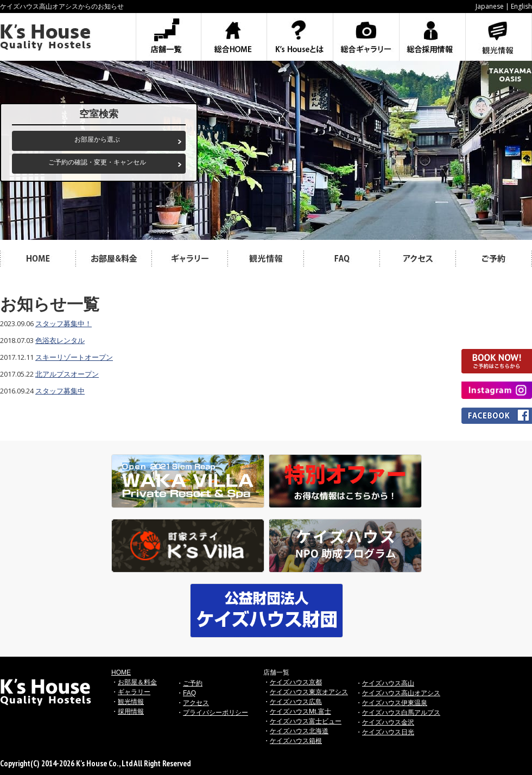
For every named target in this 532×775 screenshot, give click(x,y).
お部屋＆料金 (137, 682)
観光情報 (131, 702)
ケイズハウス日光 (388, 732)
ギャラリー (134, 692)
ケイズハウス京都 (296, 682)
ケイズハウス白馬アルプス (401, 713)
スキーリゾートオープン (74, 357)
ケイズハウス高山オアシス (401, 693)
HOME (121, 672)
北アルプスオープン (67, 374)
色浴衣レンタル (60, 340)
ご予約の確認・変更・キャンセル (97, 162)
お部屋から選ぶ (97, 139)
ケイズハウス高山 (388, 683)
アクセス (196, 703)
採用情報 (131, 712)
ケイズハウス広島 (296, 702)
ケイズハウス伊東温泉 (395, 703)
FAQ (189, 693)
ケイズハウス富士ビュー (306, 721)
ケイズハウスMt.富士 (300, 712)
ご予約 (193, 683)
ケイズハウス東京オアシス (309, 692)
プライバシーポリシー (216, 713)
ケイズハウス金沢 (388, 722)
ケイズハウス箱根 (296, 741)
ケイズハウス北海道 (299, 731)
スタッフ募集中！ (64, 323)
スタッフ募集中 (60, 391)
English (521, 6)
